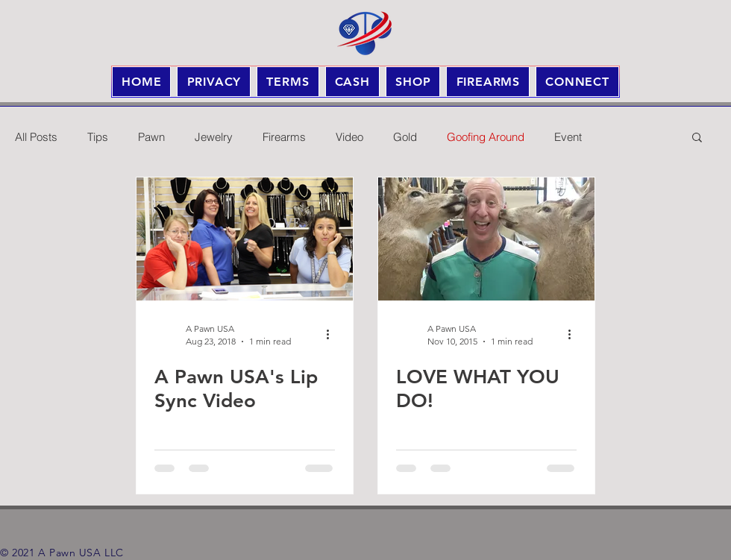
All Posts (36, 137)
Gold (405, 137)
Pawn (151, 137)
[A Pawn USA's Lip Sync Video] (245, 239)
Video (349, 137)
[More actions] (333, 334)
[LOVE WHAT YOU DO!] (486, 239)
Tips (98, 137)
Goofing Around (486, 137)
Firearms (284, 137)
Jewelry (214, 137)
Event (568, 137)
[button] (697, 138)
